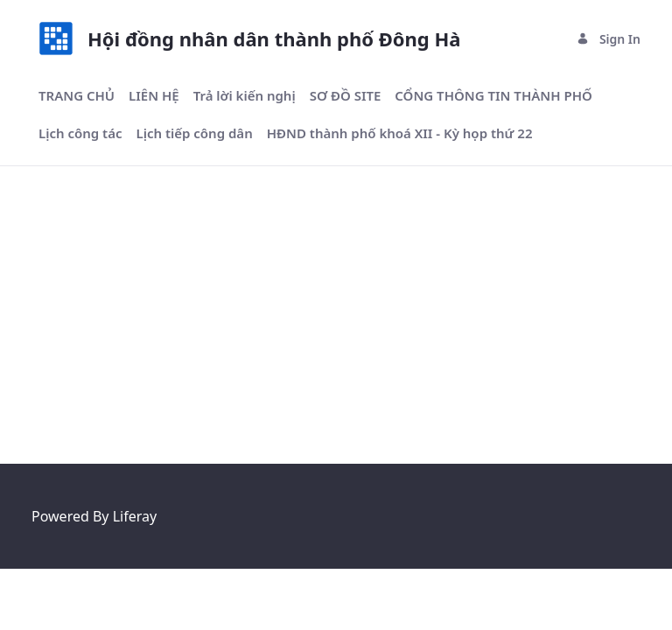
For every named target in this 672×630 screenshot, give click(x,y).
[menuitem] (77, 96)
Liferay (135, 516)
